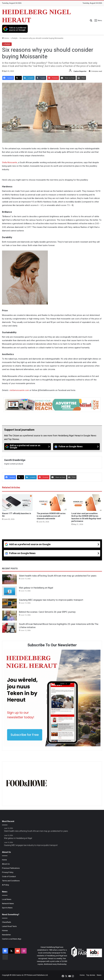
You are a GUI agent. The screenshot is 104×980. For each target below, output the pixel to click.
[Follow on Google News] (76, 447)
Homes (5, 930)
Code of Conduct (9, 876)
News (99, 975)
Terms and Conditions (11, 881)
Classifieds (6, 922)
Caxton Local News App (12, 939)
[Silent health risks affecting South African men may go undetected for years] (9, 579)
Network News (8, 903)
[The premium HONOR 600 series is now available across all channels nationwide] (52, 502)
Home (5, 38)
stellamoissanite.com (19, 390)
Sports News (7, 908)
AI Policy (5, 885)
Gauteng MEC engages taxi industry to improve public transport (51, 600)
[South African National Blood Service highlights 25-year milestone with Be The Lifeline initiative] (9, 628)
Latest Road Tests (9, 926)
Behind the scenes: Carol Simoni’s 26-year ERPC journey (47, 612)
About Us (6, 864)
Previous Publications (11, 868)
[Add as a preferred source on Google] (15, 29)
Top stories (91, 975)
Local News (7, 899)
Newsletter (6, 935)
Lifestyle (14, 38)
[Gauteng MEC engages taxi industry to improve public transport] (9, 604)
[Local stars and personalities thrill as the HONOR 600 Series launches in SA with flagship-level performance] (87, 502)
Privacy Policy (8, 872)
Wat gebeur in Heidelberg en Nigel (36, 588)
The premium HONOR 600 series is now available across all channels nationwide (51, 516)
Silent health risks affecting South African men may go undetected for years (58, 576)
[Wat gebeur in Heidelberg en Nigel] (9, 591)
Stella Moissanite (10, 162)
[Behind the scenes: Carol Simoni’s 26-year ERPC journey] (9, 616)
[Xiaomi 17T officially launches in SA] (17, 502)
